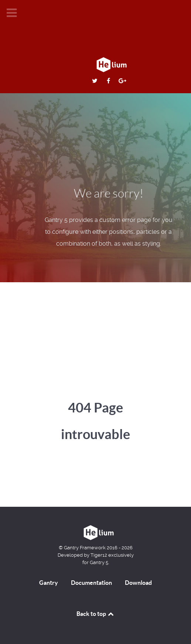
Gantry (49, 583)
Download (138, 583)
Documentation (91, 583)
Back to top (96, 614)
